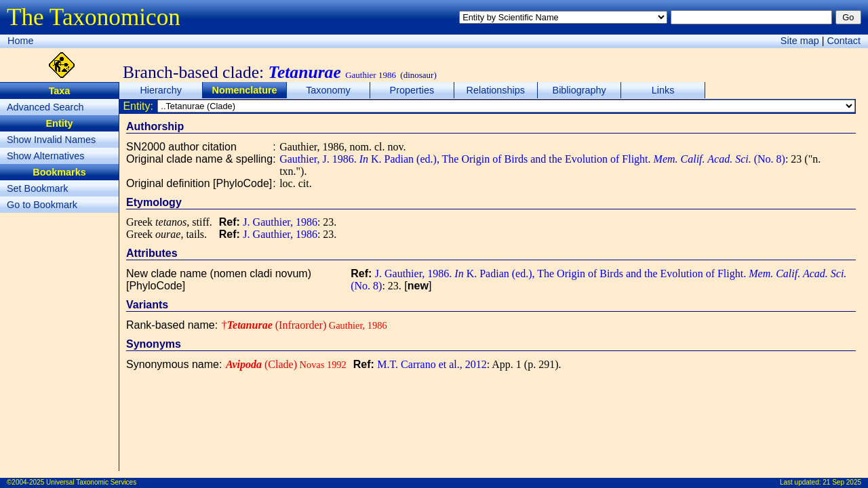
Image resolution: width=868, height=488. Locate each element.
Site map (800, 41)
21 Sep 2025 (842, 482)
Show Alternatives (45, 156)
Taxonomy (328, 90)
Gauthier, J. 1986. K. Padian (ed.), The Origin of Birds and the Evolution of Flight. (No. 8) (532, 159)
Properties (412, 90)
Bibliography (579, 90)
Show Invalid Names (51, 140)
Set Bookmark (37, 188)
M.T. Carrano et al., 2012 (432, 364)
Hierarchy (161, 90)
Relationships (496, 90)
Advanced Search (45, 107)
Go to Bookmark (42, 205)
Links (663, 90)
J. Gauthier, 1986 (280, 222)
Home (20, 41)
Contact (844, 41)
